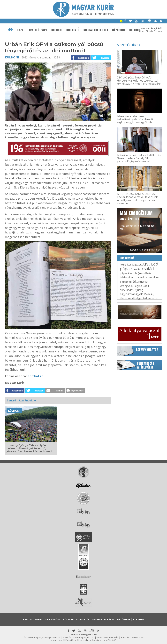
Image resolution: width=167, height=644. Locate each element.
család (148, 269)
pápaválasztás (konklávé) (135, 273)
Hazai (21, 30)
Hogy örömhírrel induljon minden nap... (137, 220)
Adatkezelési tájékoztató (105, 640)
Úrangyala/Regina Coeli (134, 286)
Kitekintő (73, 30)
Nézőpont (119, 30)
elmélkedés (127, 290)
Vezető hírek (129, 45)
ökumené (140, 282)
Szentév (136, 269)
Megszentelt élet (96, 30)
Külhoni (57, 30)
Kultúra (135, 30)
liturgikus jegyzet (130, 265)
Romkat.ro (35, 376)
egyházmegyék (131, 294)
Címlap (27, 619)
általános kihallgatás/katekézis (139, 298)
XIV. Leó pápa (38, 30)
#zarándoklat (27, 400)
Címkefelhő (127, 258)
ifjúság (139, 290)
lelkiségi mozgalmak (132, 277)
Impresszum (57, 640)
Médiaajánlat (70, 640)
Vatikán (149, 294)
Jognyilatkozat (85, 640)
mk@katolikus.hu (111, 637)
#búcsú (11, 400)
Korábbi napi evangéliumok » (145, 250)
